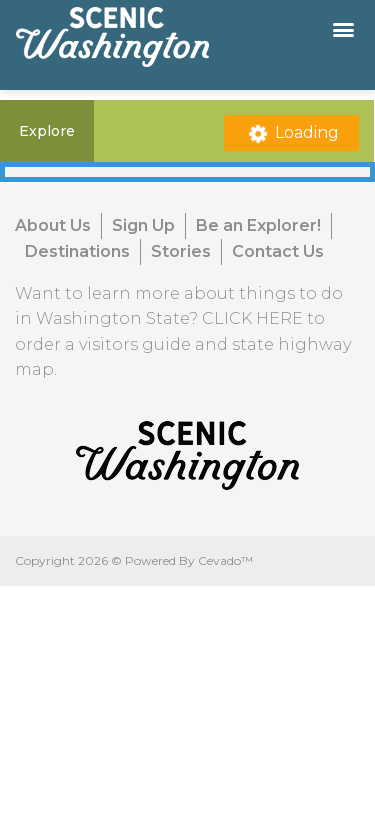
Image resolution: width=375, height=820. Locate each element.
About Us (53, 225)
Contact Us (278, 251)
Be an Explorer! (258, 225)
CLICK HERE (252, 318)
